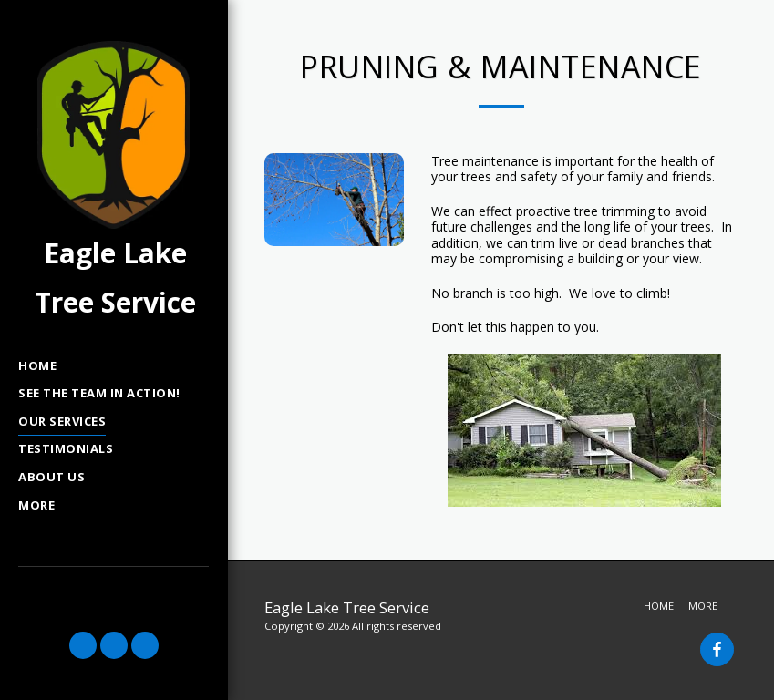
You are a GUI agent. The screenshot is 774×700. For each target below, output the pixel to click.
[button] (83, 645)
